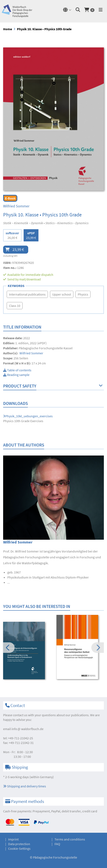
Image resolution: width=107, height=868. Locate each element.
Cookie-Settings (19, 848)
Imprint (13, 839)
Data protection (19, 844)
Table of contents (17, 370)
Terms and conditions (70, 839)
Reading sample (16, 375)
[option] (27, 651)
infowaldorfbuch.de (27, 729)
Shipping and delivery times (25, 786)
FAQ (57, 844)
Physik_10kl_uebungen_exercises (28, 416)
